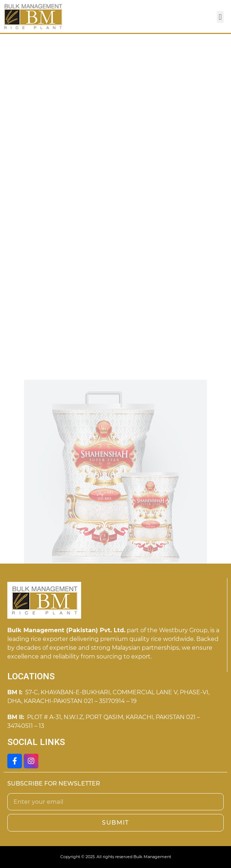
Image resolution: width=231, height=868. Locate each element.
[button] (220, 17)
